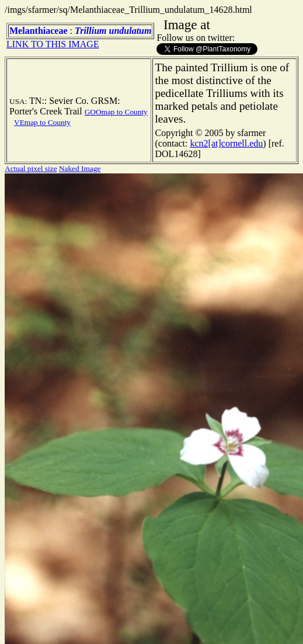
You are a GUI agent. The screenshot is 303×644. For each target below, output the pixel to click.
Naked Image (80, 168)
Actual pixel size (31, 168)
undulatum (130, 31)
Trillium (91, 31)
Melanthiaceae (39, 31)
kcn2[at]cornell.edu (226, 143)
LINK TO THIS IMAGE (53, 44)
